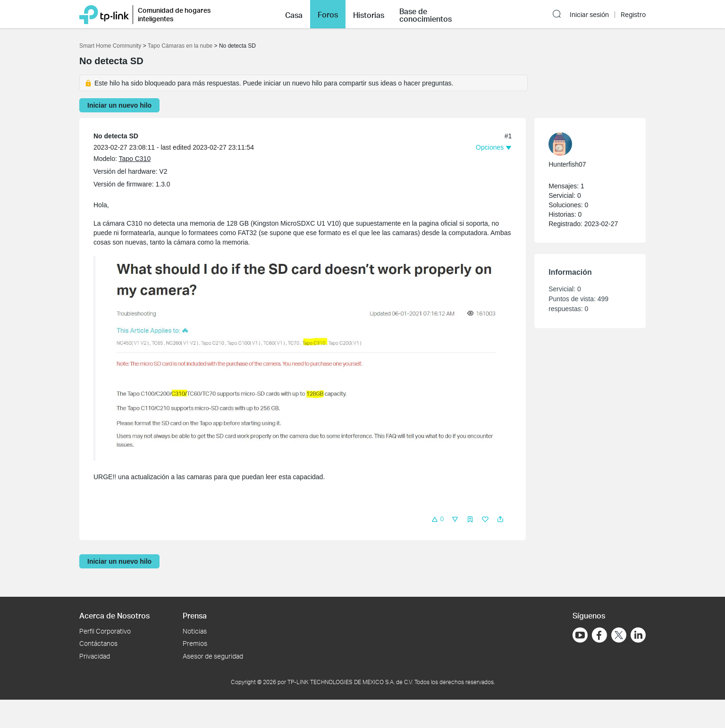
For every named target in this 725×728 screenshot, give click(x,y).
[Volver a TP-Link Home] (104, 14)
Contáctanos (98, 643)
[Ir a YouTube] (580, 635)
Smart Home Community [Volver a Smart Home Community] (110, 46)
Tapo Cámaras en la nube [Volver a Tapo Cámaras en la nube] (180, 46)
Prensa (195, 615)
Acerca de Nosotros (114, 615)
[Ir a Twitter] (619, 636)
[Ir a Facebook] (599, 635)
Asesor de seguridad (213, 656)
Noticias (195, 631)
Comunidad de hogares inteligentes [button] (174, 14)
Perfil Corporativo (105, 631)
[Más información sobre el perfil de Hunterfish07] (585, 144)
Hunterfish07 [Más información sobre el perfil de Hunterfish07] (567, 164)
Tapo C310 (135, 159)
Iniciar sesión (589, 15)
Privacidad (95, 656)
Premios (195, 643)
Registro (633, 15)
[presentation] (560, 144)
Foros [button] (328, 15)
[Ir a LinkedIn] (638, 635)
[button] (294, 14)
